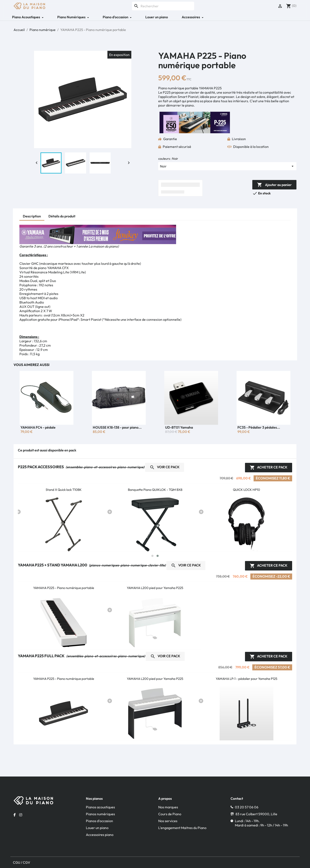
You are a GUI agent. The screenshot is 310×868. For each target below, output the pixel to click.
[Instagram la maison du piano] (21, 815)
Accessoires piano (100, 835)
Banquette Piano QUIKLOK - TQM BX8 (155, 490)
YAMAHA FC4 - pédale (38, 427)
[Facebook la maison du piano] (15, 815)
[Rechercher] (163, 6)
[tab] (32, 217)
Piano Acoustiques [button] (26, 17)
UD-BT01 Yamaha (179, 427)
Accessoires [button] (191, 17)
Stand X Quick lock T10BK (64, 490)
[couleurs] (227, 166)
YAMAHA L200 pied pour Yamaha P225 (155, 588)
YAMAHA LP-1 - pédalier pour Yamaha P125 (246, 679)
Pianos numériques (100, 814)
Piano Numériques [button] (72, 17)
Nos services (168, 821)
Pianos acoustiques (100, 807)
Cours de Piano (170, 814)
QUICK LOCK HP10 (246, 490)
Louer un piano (157, 17)
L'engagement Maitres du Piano (182, 828)
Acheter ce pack (269, 468)
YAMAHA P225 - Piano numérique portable (64, 588)
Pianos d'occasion (99, 821)
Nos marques (168, 807)
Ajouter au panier (274, 185)
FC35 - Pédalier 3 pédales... (259, 427)
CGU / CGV (22, 862)
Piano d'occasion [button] (116, 17)
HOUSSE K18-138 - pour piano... (117, 427)
